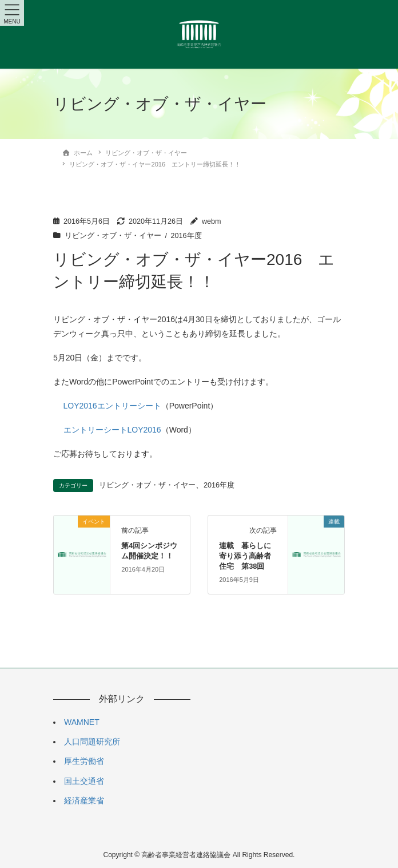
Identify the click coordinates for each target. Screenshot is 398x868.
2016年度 (186, 236)
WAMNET (82, 722)
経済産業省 (84, 800)
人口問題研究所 (92, 742)
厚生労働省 (84, 761)
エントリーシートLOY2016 (112, 430)
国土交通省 (84, 781)
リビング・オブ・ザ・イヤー (113, 236)
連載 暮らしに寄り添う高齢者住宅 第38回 (245, 556)
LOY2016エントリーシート (112, 406)
